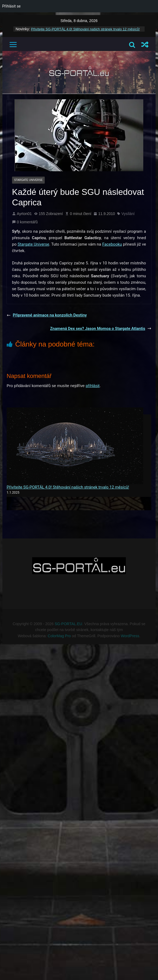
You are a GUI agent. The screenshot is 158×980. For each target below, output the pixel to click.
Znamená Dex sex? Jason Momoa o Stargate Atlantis (101, 329)
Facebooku (112, 244)
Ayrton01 (24, 214)
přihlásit (93, 386)
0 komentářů (25, 222)
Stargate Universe (28, 180)
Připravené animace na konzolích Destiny (47, 315)
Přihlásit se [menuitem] (11, 6)
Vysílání (128, 214)
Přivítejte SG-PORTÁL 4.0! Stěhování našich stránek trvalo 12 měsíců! (85, 29)
